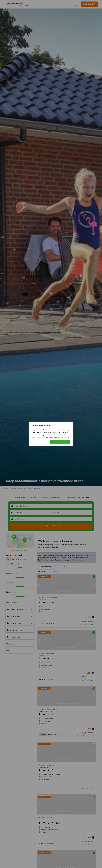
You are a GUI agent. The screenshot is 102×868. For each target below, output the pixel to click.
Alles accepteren (60, 442)
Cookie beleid (65, 437)
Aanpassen (40, 442)
